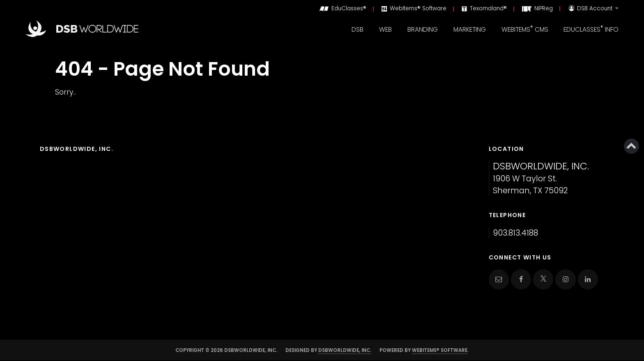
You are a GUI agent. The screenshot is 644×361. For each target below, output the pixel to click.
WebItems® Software (440, 350)
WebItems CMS (525, 29)
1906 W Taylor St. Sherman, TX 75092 (541, 179)
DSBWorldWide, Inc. (345, 350)
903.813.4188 (515, 233)
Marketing (470, 29)
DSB (358, 29)
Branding (423, 29)
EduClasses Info (591, 29)
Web (385, 29)
